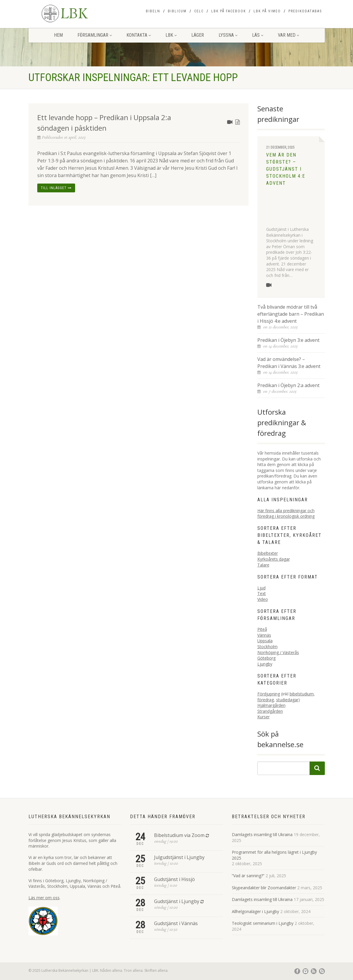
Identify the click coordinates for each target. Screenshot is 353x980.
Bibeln (153, 11)
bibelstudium (302, 694)
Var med (288, 35)
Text (262, 593)
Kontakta (139, 35)
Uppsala (265, 641)
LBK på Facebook (229, 11)
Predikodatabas (305, 11)
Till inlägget (56, 188)
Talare (263, 565)
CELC (199, 11)
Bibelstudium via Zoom (179, 835)
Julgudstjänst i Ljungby (179, 857)
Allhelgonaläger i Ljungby (255, 911)
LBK (171, 35)
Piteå (262, 629)
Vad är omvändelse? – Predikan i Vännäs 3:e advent (289, 363)
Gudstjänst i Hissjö (174, 879)
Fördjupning (269, 694)
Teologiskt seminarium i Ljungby (263, 923)
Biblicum (177, 11)
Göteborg (266, 658)
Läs (258, 35)
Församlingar (95, 35)
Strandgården (270, 711)
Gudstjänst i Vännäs (176, 923)
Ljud (261, 588)
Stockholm (267, 647)
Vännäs (264, 635)
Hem (58, 35)
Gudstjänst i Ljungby (177, 901)
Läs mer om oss (44, 898)
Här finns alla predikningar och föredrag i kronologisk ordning (286, 513)
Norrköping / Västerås (278, 652)
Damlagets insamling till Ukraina (262, 834)
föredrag (266, 700)
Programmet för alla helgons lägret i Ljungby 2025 (274, 855)
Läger (198, 35)
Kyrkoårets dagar (274, 559)
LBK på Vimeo (267, 11)
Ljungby (265, 664)
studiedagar (287, 700)
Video (263, 599)
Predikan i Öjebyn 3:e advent (288, 340)
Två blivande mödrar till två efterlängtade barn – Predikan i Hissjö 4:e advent (291, 314)
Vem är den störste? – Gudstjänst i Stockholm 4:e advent (286, 169)
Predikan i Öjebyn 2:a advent (288, 385)
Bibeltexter (268, 553)
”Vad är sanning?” (248, 876)
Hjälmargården (271, 705)
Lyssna (228, 35)
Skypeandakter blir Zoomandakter (264, 888)
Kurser (264, 717)
